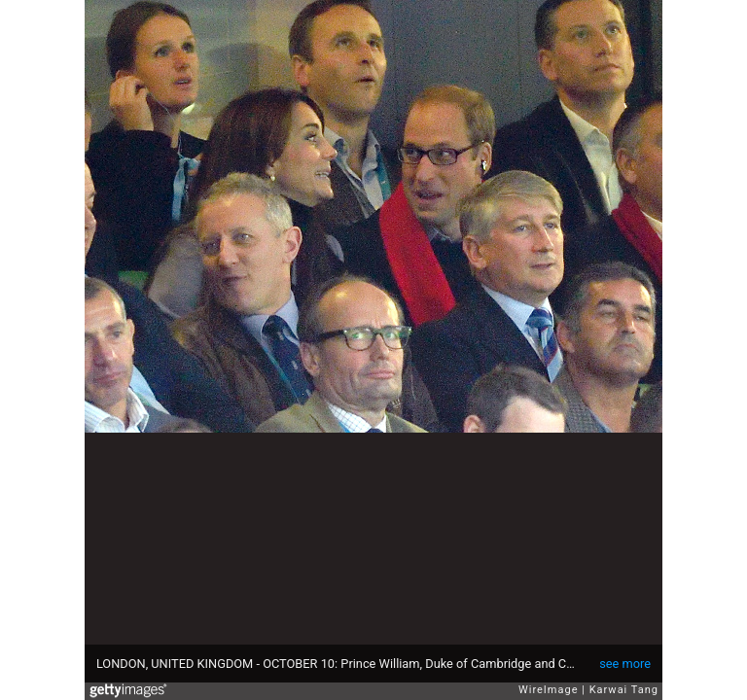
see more (625, 664)
